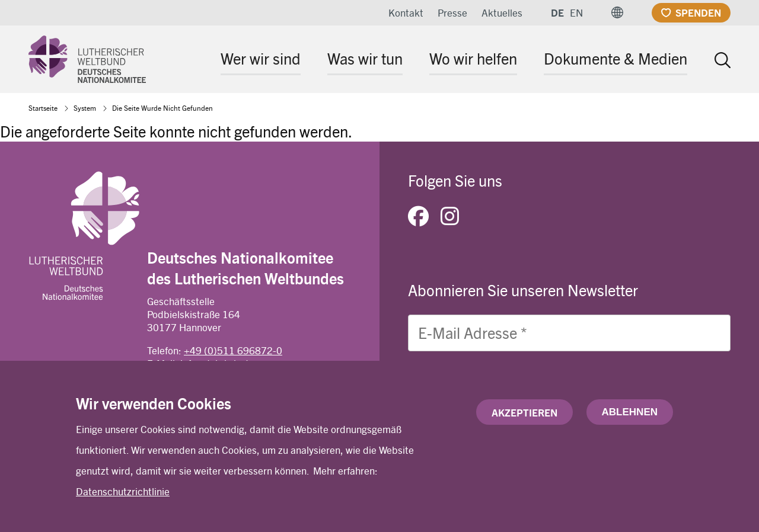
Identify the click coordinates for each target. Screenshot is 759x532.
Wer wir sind (261, 58)
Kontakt (406, 12)
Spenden (698, 12)
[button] (617, 13)
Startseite (43, 108)
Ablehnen (630, 412)
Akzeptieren (524, 412)
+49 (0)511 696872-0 (233, 350)
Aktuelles (502, 12)
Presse (452, 12)
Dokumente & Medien (616, 58)
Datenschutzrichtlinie (123, 492)
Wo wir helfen (473, 58)
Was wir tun (365, 58)
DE (557, 12)
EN (576, 12)
